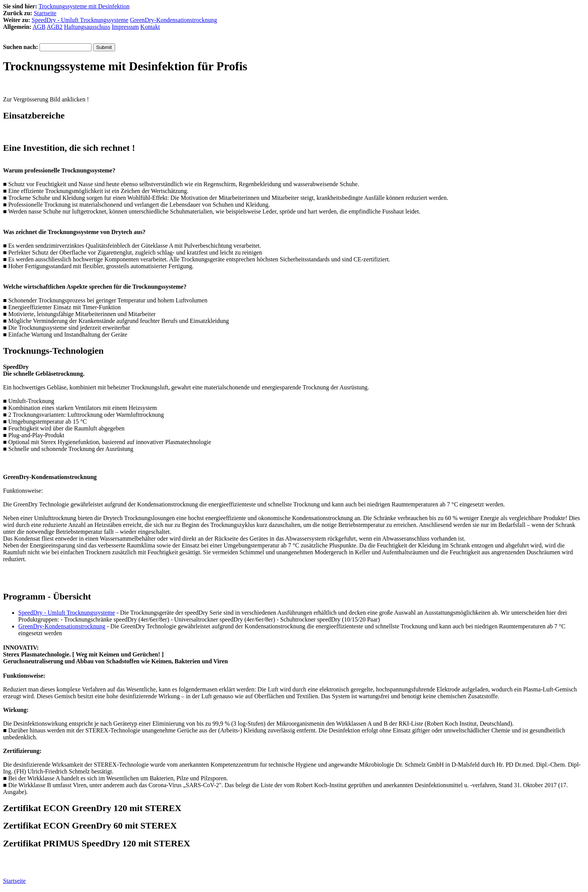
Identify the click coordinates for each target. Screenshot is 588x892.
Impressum (125, 27)
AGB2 (55, 27)
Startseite (45, 13)
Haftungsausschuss (87, 27)
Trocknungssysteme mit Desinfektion (84, 6)
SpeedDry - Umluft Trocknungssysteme (80, 20)
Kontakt (150, 27)
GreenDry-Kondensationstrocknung (173, 20)
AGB (39, 27)
